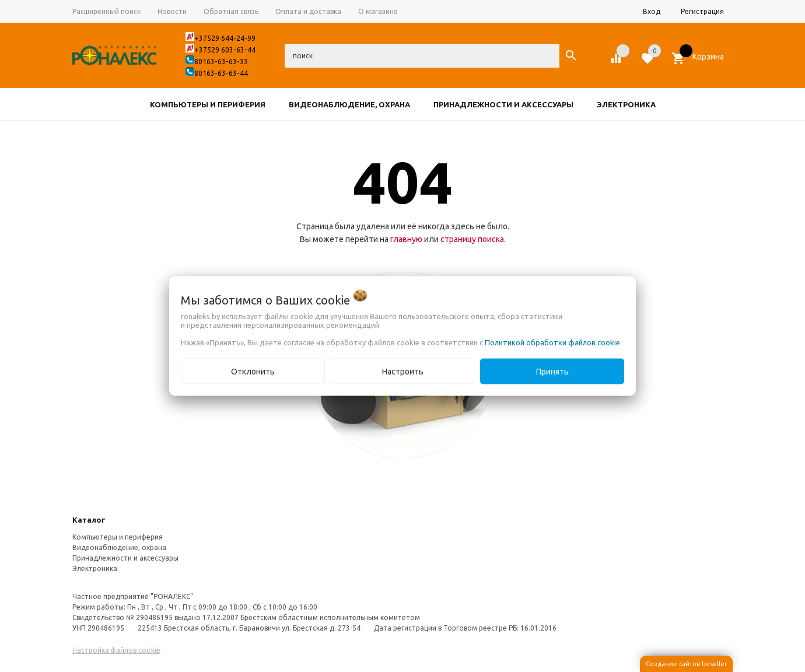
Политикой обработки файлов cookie (552, 342)
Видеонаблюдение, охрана (119, 547)
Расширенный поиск (106, 11)
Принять (552, 372)
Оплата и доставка (308, 11)
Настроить (403, 372)
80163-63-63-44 (221, 73)
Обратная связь (231, 11)
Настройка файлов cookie (116, 650)
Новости (172, 11)
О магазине (378, 11)
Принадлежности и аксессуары (125, 558)
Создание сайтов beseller (686, 664)
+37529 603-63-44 (225, 50)
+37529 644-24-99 (225, 38)
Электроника (95, 568)
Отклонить (253, 372)
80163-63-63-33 (221, 62)
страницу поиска (472, 239)
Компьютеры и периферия (118, 537)
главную (406, 239)
